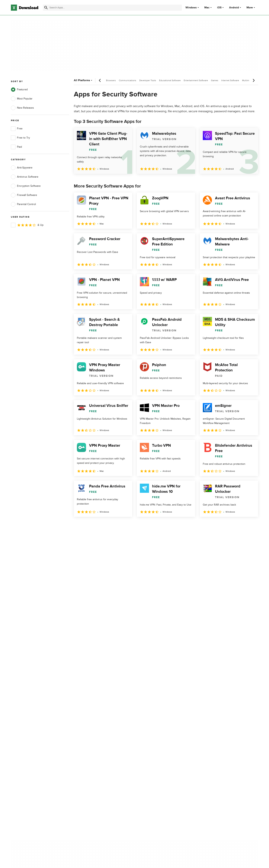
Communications (128, 80)
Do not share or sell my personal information (163, 725)
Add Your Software (91, 710)
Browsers (111, 80)
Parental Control (23, 204)
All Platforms (83, 80)
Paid (16, 147)
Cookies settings (159, 734)
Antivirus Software (25, 177)
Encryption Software (26, 186)
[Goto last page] (251, 525)
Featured (19, 90)
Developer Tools (148, 80)
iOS (219, 8)
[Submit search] (46, 8)
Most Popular (22, 99)
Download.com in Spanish (95, 723)
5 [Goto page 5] (117, 525)
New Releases (22, 108)
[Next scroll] (254, 80)
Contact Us (87, 717)
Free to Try (20, 138)
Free (17, 129)
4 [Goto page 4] (107, 525)
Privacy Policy (157, 704)
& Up (27, 225)
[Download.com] (25, 8)
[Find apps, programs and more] (112, 8)
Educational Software (170, 80)
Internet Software (230, 80)
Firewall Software (24, 195)
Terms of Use (157, 710)
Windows (191, 8)
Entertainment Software (196, 80)
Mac (207, 8)
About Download (90, 704)
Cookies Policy (158, 717)
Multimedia (248, 80)
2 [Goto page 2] (88, 525)
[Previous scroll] (100, 80)
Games (215, 80)
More (251, 8)
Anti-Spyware (22, 168)
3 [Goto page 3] (97, 525)
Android (234, 8)
